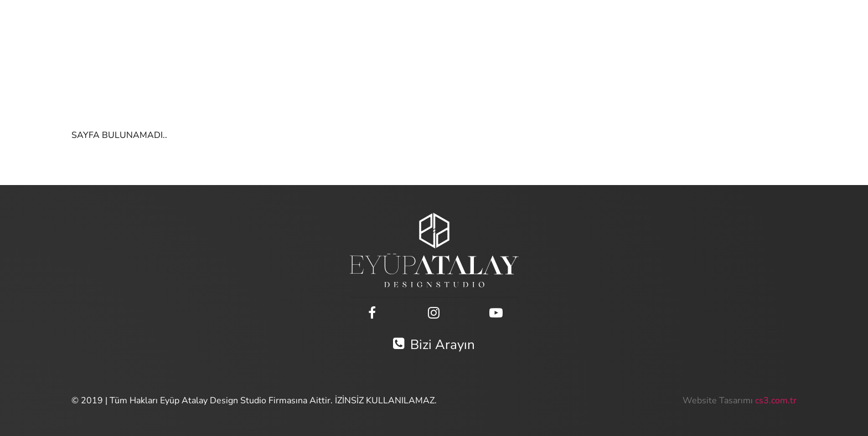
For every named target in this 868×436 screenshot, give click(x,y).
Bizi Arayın (434, 345)
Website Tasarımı (718, 401)
